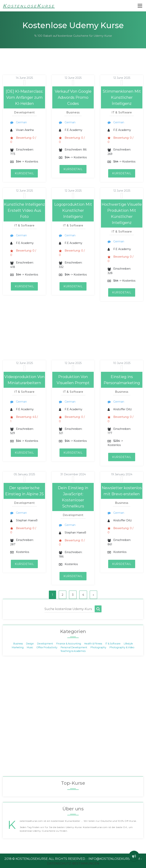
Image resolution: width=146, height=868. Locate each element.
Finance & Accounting (69, 644)
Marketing (18, 647)
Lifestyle (128, 644)
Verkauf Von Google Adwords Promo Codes (73, 97)
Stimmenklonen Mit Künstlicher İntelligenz (122, 97)
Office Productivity (47, 647)
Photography (98, 647)
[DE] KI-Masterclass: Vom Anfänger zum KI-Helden (24, 97)
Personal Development (74, 647)
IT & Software (113, 644)
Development (45, 644)
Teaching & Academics (73, 651)
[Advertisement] (69, 66)
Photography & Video (122, 647)
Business (18, 644)
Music (30, 647)
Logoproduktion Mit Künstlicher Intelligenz (73, 210)
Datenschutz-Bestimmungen (73, 864)
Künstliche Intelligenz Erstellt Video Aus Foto (24, 210)
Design (30, 644)
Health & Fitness (93, 644)
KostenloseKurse (29, 6)
